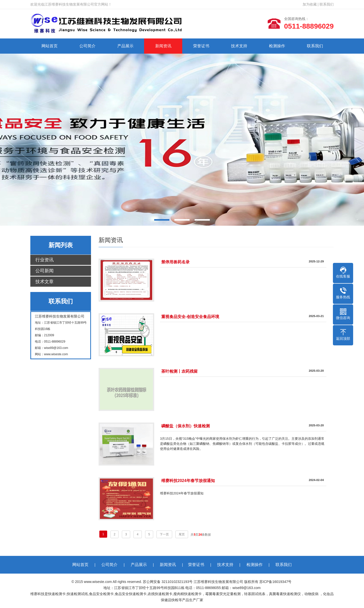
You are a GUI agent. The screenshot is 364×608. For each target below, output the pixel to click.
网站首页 (50, 46)
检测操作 (277, 46)
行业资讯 (44, 260)
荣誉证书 (201, 46)
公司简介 (87, 46)
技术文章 (44, 282)
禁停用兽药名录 (175, 262)
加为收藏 (310, 4)
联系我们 (327, 4)
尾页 (182, 534)
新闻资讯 (163, 46)
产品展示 (125, 46)
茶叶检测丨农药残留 (179, 371)
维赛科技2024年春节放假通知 (188, 481)
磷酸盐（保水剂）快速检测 (186, 426)
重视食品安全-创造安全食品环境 (190, 317)
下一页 (164, 534)
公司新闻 (44, 271)
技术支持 (239, 46)
